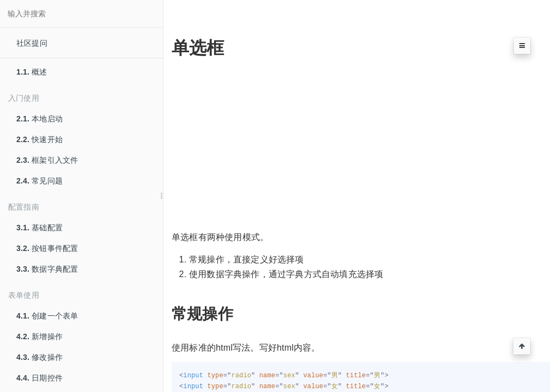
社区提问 (32, 43)
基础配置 (40, 228)
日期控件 (40, 378)
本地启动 (40, 119)
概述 (32, 72)
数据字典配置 (47, 269)
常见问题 (40, 181)
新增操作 (40, 336)
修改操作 (40, 357)
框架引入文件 (47, 160)
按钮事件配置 (47, 248)
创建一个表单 (47, 316)
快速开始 (40, 139)
